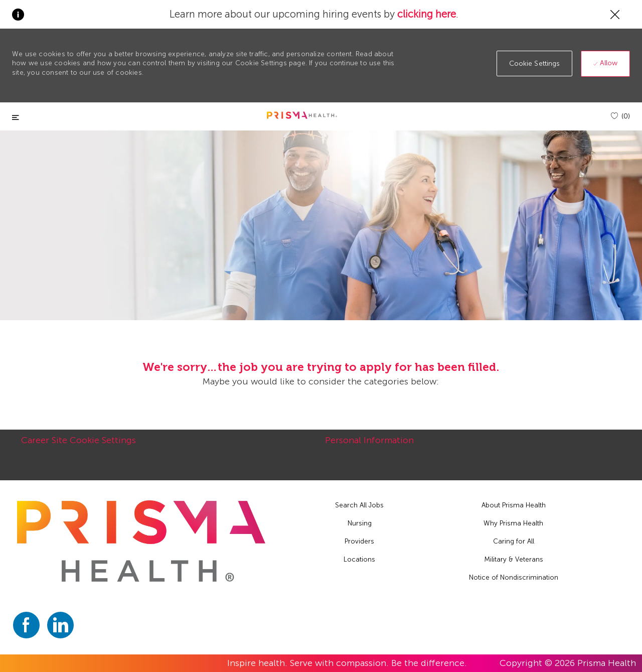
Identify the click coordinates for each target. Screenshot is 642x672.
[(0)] (620, 116)
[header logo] (302, 115)
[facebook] (26, 625)
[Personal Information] (369, 446)
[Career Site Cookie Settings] (78, 446)
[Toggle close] (16, 118)
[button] (535, 63)
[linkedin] (60, 625)
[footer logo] (141, 541)
